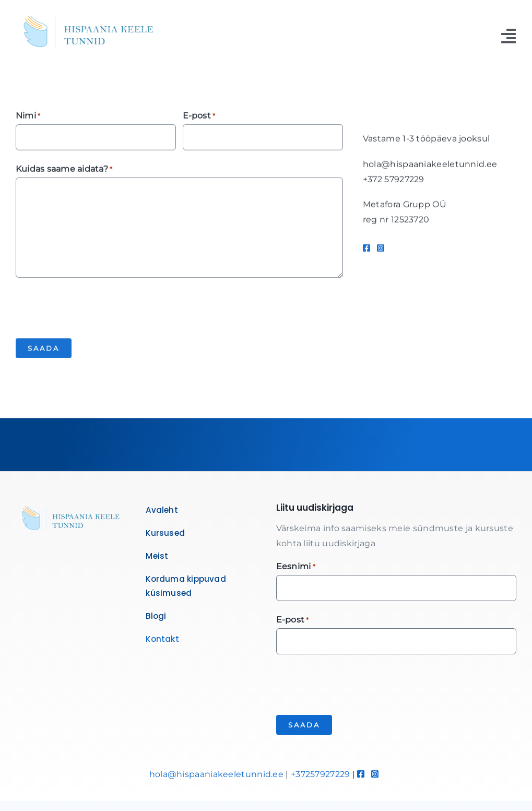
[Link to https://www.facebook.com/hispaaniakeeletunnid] (367, 249)
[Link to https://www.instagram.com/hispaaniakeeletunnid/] (381, 249)
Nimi (28, 117)
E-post (199, 117)
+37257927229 (321, 774)
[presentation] (95, 308)
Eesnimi (296, 567)
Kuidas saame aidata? (64, 171)
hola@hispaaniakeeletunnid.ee (216, 774)
